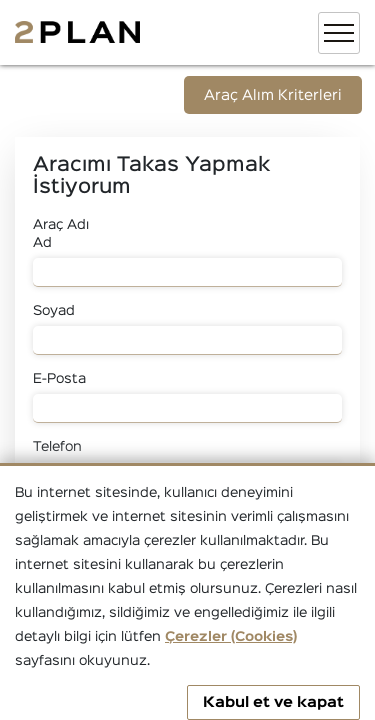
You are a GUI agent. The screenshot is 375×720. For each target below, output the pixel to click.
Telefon (57, 447)
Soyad (54, 311)
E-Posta (59, 379)
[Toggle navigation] (339, 33)
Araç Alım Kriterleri (273, 95)
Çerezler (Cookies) (231, 637)
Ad (42, 243)
